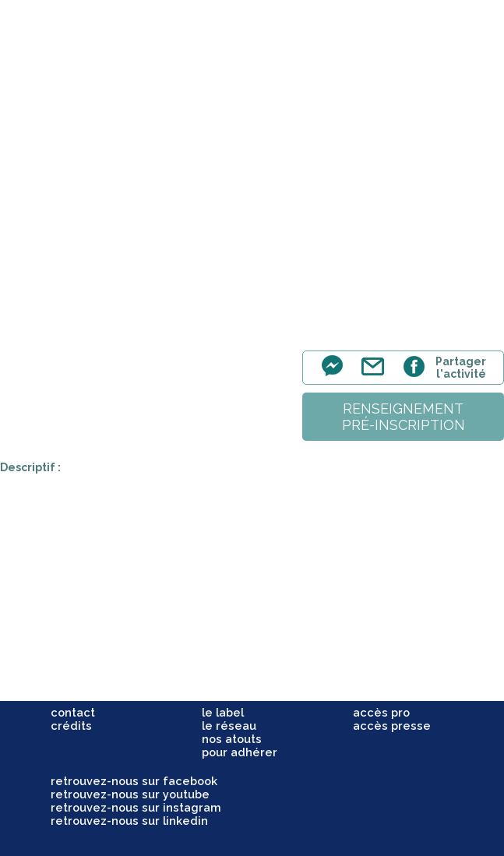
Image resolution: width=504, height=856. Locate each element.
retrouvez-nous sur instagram (136, 807)
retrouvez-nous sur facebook (134, 781)
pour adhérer (240, 752)
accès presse (392, 726)
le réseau (229, 726)
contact (73, 712)
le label (223, 712)
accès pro (381, 712)
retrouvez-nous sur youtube (130, 794)
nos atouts (232, 739)
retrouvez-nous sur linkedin (129, 821)
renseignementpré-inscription (404, 417)
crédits (71, 726)
